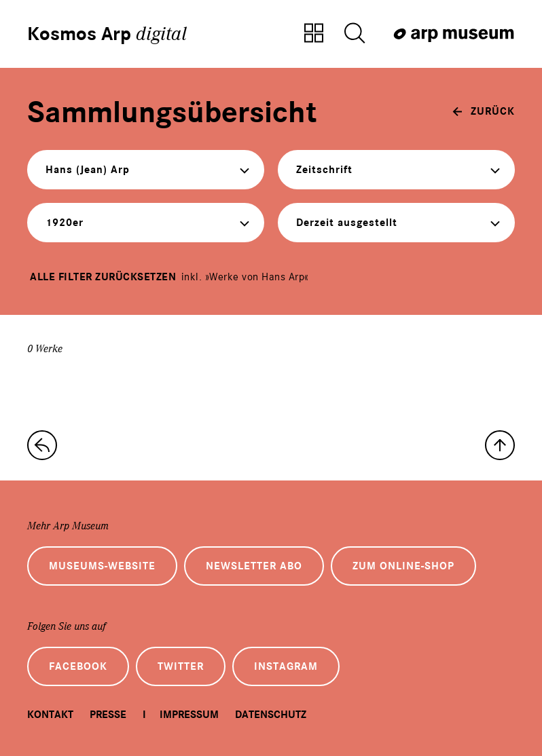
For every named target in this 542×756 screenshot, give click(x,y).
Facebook (78, 666)
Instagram (286, 666)
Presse (108, 715)
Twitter (181, 666)
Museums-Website (102, 566)
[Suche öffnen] (355, 34)
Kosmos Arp (107, 34)
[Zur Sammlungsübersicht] (314, 34)
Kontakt (50, 715)
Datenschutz (271, 715)
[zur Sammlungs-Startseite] (42, 445)
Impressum (189, 715)
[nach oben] (500, 445)
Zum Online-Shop (403, 566)
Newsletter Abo (254, 566)
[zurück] (484, 111)
